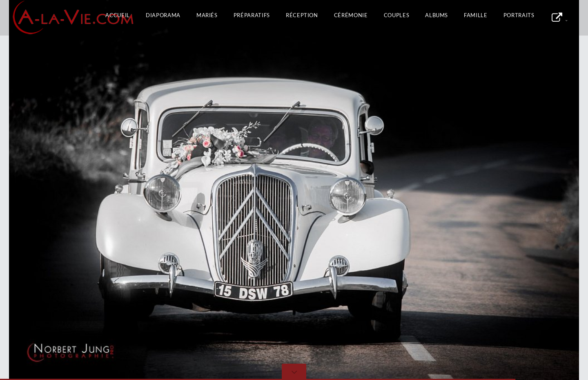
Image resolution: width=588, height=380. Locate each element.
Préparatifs (252, 15)
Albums (437, 15)
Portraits (519, 15)
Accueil (118, 15)
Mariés (207, 15)
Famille (476, 15)
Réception (302, 15)
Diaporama (163, 15)
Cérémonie (351, 15)
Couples (397, 15)
